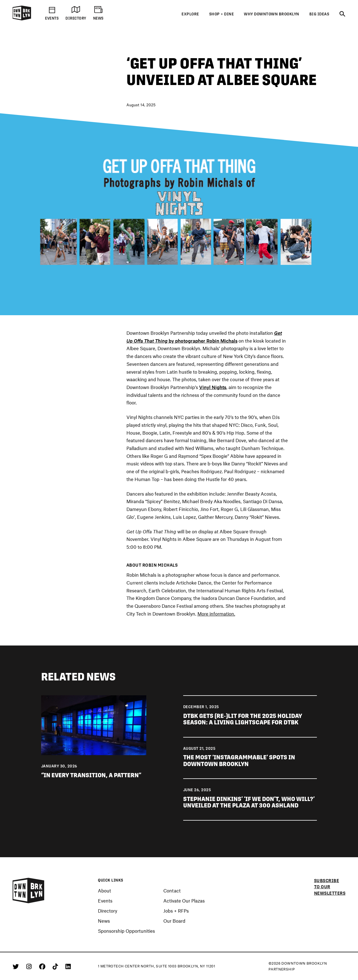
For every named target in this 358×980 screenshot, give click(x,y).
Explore (190, 14)
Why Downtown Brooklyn (272, 14)
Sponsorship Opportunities (126, 931)
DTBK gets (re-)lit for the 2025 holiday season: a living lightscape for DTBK (243, 719)
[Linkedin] (68, 966)
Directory (108, 911)
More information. (216, 614)
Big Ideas (319, 14)
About (104, 891)
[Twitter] (17, 966)
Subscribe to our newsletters (330, 887)
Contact (172, 891)
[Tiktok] (56, 966)
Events (105, 901)
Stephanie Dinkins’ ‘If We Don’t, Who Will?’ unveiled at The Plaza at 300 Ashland (249, 802)
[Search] (342, 14)
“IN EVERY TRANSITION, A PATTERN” (91, 775)
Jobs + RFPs (176, 911)
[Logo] (22, 19)
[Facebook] (43, 966)
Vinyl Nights (213, 387)
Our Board (174, 921)
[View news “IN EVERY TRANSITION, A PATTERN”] (94, 724)
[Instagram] (30, 966)
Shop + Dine (222, 14)
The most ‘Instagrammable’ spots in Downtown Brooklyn (239, 761)
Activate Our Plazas (184, 901)
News (104, 921)
